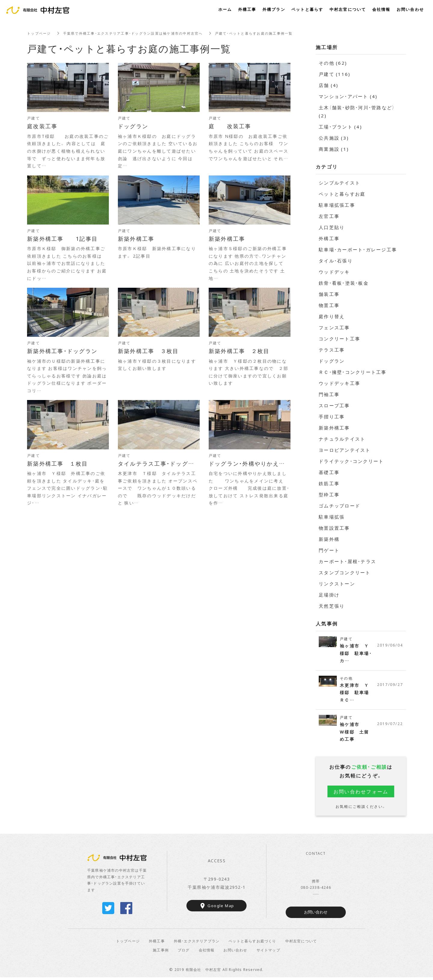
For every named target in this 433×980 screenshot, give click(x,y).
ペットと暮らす (307, 9)
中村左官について (301, 943)
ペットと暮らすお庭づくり (252, 943)
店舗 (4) (329, 85)
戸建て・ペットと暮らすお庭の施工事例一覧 (270, 33)
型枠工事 (329, 495)
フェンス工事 (334, 327)
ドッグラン (332, 361)
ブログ (184, 952)
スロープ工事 (334, 405)
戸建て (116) (335, 74)
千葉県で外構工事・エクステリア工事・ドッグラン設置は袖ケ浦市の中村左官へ (140, 33)
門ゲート (329, 550)
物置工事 (329, 305)
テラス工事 (332, 350)
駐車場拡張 (332, 517)
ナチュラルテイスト (342, 439)
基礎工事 (329, 472)
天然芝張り (332, 606)
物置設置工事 (334, 528)
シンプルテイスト (339, 183)
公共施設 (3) (334, 138)
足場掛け (329, 595)
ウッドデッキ (334, 272)
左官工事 (329, 216)
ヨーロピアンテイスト (345, 450)
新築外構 (329, 539)
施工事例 (161, 952)
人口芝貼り (332, 227)
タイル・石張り (336, 261)
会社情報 (207, 952)
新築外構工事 (334, 428)
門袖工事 (329, 394)
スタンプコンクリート (345, 572)
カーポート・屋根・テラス (347, 561)
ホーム (225, 9)
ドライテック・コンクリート (351, 461)
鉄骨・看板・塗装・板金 (344, 283)
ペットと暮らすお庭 (342, 194)
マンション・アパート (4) (348, 96)
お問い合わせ (316, 915)
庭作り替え (332, 316)
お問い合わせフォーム (361, 794)
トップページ (40, 33)
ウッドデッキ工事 (339, 383)
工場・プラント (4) (340, 127)
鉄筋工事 (329, 483)
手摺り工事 (332, 417)
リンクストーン (337, 584)
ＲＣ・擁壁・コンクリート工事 (353, 372)
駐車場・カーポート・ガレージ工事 (358, 250)
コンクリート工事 (339, 339)
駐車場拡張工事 (337, 205)
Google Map (221, 908)
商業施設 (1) (334, 149)
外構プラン (274, 9)
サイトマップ (268, 952)
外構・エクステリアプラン (197, 943)
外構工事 (329, 238)
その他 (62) (333, 63)
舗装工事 (329, 294)
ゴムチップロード (339, 506)
